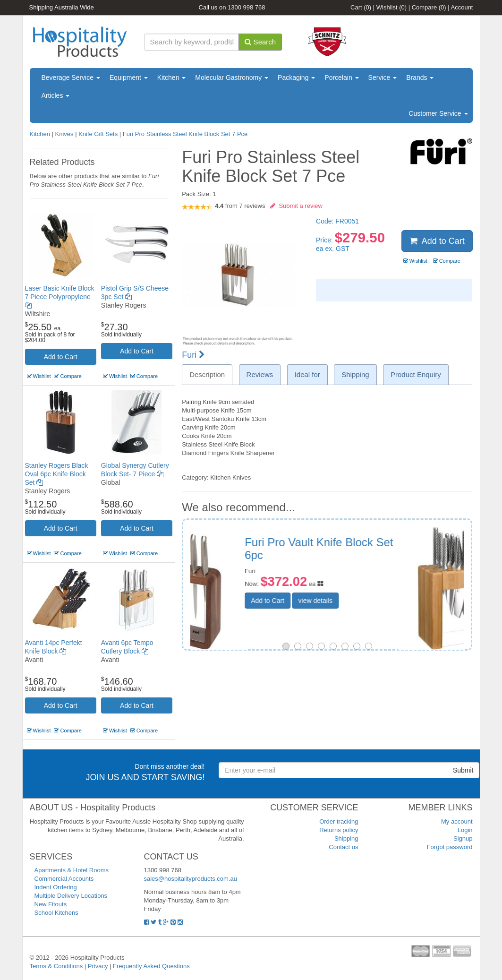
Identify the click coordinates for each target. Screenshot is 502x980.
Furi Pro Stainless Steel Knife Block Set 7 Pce (185, 134)
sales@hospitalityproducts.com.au (191, 879)
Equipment (129, 77)
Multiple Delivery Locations (71, 896)
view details (381, 601)
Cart (361, 7)
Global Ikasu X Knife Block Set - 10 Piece (377, 548)
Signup (463, 838)
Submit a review (296, 206)
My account (457, 821)
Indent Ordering (56, 887)
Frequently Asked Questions (151, 966)
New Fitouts (51, 904)
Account (462, 7)
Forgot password (450, 847)
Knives (64, 134)
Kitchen (172, 77)
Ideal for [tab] (307, 374)
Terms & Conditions (56, 966)
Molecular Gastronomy (232, 77)
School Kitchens (56, 913)
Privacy (98, 966)
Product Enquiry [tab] (416, 374)
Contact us (343, 847)
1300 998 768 (247, 7)
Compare (429, 7)
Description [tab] (207, 374)
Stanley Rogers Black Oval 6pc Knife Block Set (57, 474)
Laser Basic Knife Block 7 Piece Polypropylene (60, 297)
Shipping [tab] (355, 374)
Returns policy (339, 830)
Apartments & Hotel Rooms (72, 870)
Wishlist (391, 7)
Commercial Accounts (64, 879)
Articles (56, 95)
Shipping (346, 838)
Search (260, 42)
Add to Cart (61, 357)
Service (383, 77)
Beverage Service (71, 77)
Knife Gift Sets (98, 134)
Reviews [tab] (260, 374)
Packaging (296, 77)
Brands (420, 77)
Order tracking (339, 821)
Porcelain (341, 77)
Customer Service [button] (438, 113)
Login (465, 830)
